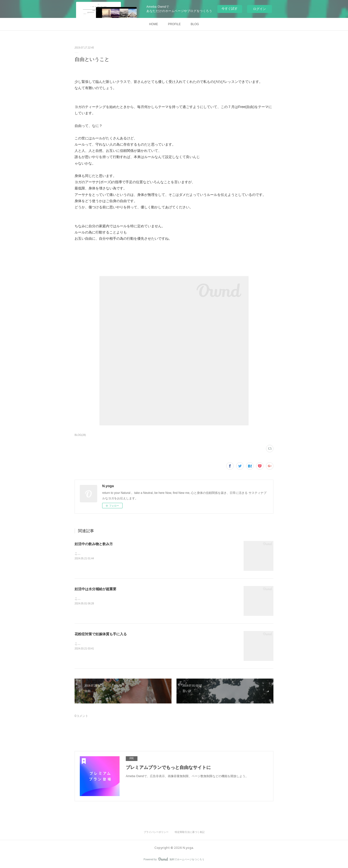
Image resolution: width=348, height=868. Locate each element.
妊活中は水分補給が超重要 (95, 589)
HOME (154, 24)
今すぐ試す (230, 9)
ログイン (260, 9)
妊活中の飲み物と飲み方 (94, 544)
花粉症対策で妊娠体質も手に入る (101, 634)
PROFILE (174, 24)
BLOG (195, 24)
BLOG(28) (80, 435)
